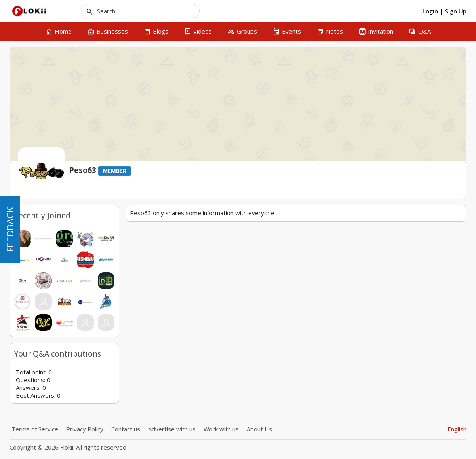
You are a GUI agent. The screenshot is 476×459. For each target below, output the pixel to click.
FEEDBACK (10, 229)
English (457, 429)
